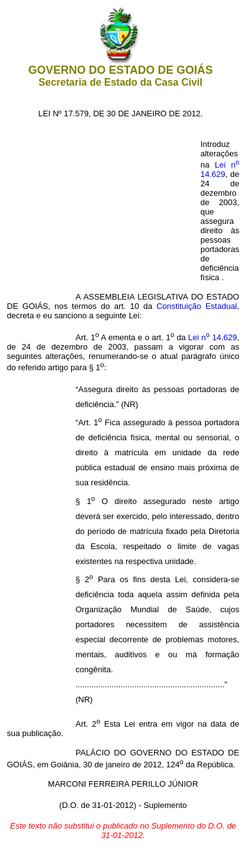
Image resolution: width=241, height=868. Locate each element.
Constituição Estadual (197, 306)
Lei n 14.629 (220, 169)
